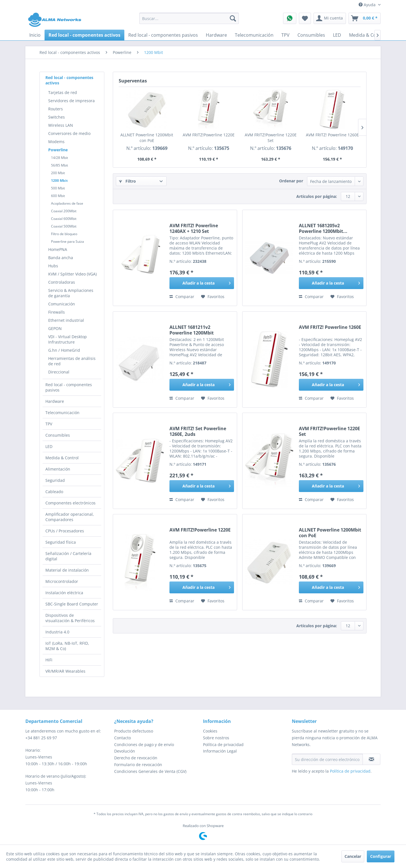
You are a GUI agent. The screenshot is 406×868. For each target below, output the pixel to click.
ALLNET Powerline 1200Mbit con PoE (147, 138)
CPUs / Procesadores (65, 531)
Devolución (125, 751)
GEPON (55, 328)
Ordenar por (291, 181)
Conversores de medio (69, 133)
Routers (56, 109)
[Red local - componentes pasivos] (163, 35)
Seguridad (55, 480)
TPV (49, 424)
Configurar (381, 856)
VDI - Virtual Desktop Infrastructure (68, 339)
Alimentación (58, 469)
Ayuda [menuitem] (368, 5)
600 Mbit (58, 196)
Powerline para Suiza (68, 241)
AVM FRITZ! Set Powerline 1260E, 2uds (198, 431)
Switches (57, 117)
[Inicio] (35, 35)
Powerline (58, 150)
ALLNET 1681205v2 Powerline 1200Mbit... (323, 228)
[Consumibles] (311, 35)
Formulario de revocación (138, 765)
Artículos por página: (317, 196)
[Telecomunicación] (254, 35)
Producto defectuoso (134, 731)
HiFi (49, 660)
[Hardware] (216, 35)
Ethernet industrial (66, 320)
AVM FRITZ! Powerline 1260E (332, 135)
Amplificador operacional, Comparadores (70, 517)
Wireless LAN (61, 125)
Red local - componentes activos (69, 80)
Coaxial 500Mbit (64, 226)
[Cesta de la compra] (365, 18)
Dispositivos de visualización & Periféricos (70, 618)
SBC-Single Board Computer (72, 604)
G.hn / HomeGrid (64, 350)
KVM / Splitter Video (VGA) (72, 274)
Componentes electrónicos (70, 503)
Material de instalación (67, 570)
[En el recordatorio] (213, 297)
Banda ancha (61, 258)
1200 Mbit (59, 181)
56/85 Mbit (59, 165)
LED (49, 446)
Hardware (55, 401)
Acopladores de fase (67, 203)
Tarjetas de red (63, 92)
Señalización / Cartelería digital (68, 556)
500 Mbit (58, 188)
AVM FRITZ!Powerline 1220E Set (271, 138)
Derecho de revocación (136, 758)
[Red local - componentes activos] (84, 35)
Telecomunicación (62, 413)
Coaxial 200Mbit (64, 211)
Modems (56, 142)
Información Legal (220, 751)
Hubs (53, 266)
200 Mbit (58, 173)
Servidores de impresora (71, 101)
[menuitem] (189, 18)
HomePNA (58, 249)
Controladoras (62, 282)
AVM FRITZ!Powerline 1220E (209, 135)
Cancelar (353, 856)
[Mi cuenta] (330, 18)
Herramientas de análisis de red (72, 361)
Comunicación (62, 304)
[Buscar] (233, 18)
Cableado (54, 492)
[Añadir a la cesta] (202, 283)
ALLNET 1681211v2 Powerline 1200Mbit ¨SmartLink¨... (192, 330)
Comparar (182, 297)
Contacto (123, 738)
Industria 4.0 (57, 632)
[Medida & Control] (368, 35)
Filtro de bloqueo (64, 234)
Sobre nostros (216, 738)
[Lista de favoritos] (305, 18)
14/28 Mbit (59, 158)
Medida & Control (62, 458)
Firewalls (57, 312)
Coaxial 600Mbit (64, 219)
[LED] (337, 35)
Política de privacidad (223, 745)
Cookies (210, 731)
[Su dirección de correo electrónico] (327, 759)
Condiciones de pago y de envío (144, 745)
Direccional (59, 372)
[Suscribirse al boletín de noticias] (371, 759)
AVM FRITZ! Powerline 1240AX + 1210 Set (194, 228)
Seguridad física (61, 542)
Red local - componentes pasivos (69, 387)
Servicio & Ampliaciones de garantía (71, 293)
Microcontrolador (62, 581)
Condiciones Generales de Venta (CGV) (150, 771)
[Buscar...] (189, 18)
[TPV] (285, 35)
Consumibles (58, 435)
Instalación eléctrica (64, 593)
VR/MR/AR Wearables (65, 671)
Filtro (127, 181)
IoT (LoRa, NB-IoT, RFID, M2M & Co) (67, 646)
